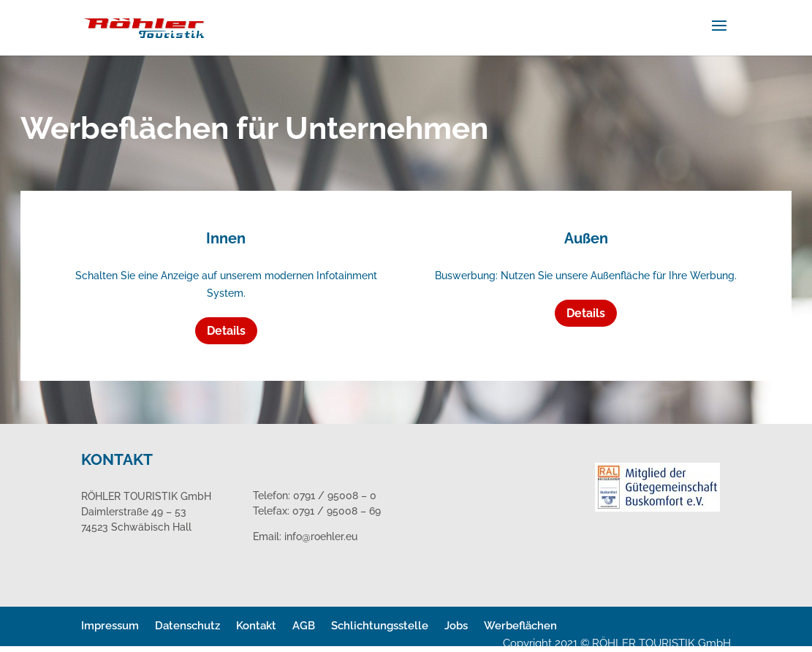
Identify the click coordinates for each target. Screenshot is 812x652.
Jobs (456, 626)
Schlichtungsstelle (380, 626)
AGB (304, 626)
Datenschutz (187, 626)
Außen (586, 238)
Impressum (110, 626)
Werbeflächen (520, 626)
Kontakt (256, 626)
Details (226, 331)
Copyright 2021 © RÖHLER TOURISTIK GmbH (617, 643)
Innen (226, 238)
